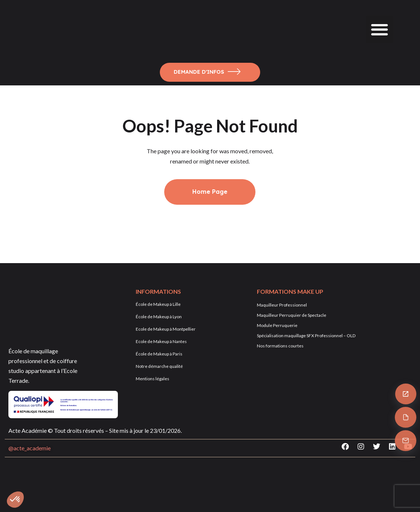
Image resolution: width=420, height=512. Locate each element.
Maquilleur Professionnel (282, 305)
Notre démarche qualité (159, 366)
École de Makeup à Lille (158, 304)
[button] (380, 29)
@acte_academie (30, 448)
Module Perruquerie (277, 325)
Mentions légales (153, 379)
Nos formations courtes (280, 346)
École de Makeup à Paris (159, 354)
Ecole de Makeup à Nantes (161, 341)
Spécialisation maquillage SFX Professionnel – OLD (306, 336)
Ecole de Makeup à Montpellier (166, 329)
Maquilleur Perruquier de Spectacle (292, 315)
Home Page (210, 192)
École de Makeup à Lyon (159, 317)
